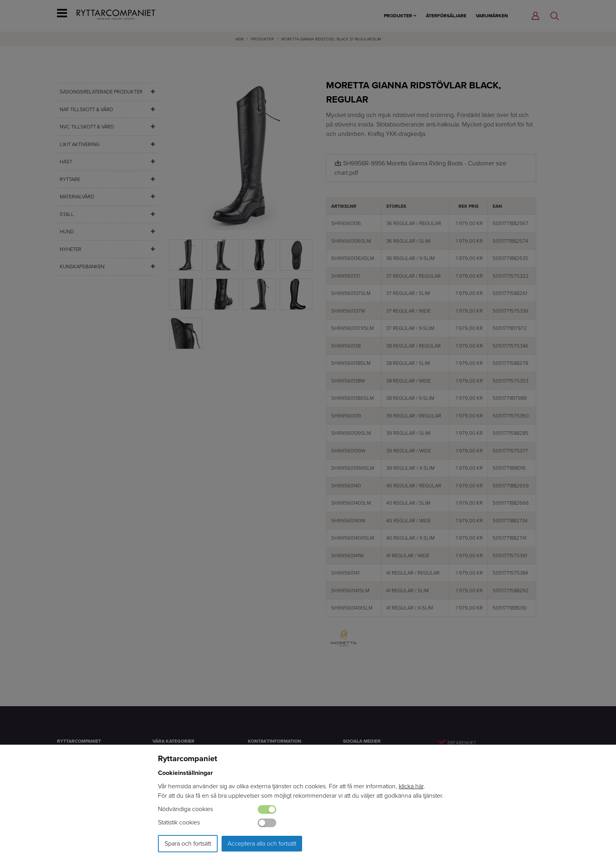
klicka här (411, 786)
